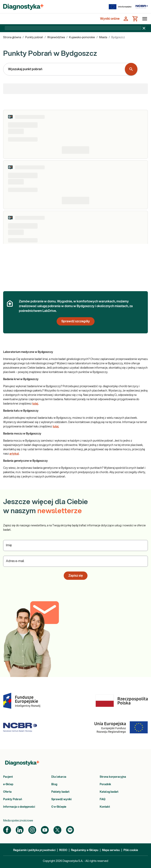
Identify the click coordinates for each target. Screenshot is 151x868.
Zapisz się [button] (76, 576)
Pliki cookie (131, 850)
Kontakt (105, 807)
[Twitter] (57, 830)
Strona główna (12, 37)
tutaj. (35, 404)
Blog (54, 784)
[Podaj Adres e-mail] (75, 561)
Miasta (103, 37)
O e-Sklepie (59, 807)
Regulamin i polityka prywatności (34, 850)
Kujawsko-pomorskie (82, 37)
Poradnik (105, 784)
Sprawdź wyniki (61, 799)
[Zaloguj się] (126, 19)
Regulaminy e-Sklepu (85, 850)
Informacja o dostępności (19, 807)
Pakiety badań (60, 792)
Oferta (7, 792)
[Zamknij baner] (144, 28)
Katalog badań (109, 792)
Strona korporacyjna (113, 777)
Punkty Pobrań (13, 799)
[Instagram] (32, 830)
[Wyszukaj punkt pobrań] (131, 69)
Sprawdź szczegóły (76, 321)
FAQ (103, 799)
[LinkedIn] (20, 830)
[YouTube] (45, 830)
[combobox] (65, 69)
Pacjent (8, 777)
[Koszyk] (135, 19)
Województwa (56, 37)
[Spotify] (70, 830)
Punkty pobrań (34, 37)
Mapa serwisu (111, 850)
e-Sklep (8, 784)
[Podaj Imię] (75, 545)
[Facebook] (7, 830)
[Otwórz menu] (144, 19)
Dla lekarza (59, 777)
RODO (63, 850)
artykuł (14, 454)
